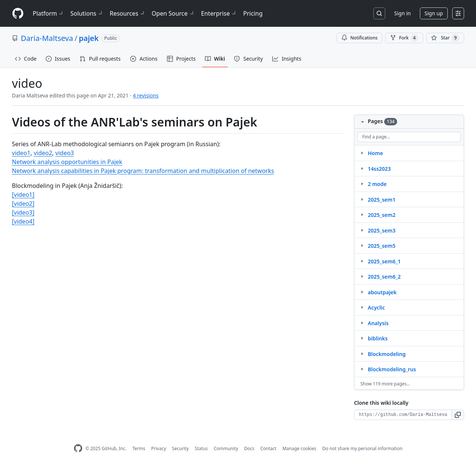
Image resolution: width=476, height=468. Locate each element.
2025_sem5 (382, 246)
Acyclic (376, 307)
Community (226, 448)
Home (375, 153)
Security (181, 448)
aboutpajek (382, 292)
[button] (458, 415)
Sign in (402, 13)
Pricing (253, 13)
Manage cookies (299, 448)
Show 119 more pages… (385, 384)
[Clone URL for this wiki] (403, 415)
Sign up (434, 13)
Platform (49, 13)
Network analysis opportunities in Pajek (67, 162)
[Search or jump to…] (379, 13)
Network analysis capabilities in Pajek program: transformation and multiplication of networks (143, 171)
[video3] (23, 212)
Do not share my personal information (363, 448)
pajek (89, 38)
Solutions (87, 13)
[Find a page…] (409, 137)
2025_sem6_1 (384, 261)
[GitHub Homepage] (78, 448)
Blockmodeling (387, 354)
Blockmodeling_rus (392, 369)
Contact (268, 448)
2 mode (377, 184)
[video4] (23, 221)
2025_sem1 (382, 200)
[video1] (23, 195)
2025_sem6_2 (384, 277)
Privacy (159, 448)
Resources (128, 13)
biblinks (378, 338)
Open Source (173, 13)
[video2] (23, 203)
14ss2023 (379, 169)
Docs (249, 448)
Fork (404, 38)
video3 (65, 153)
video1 (21, 153)
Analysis (378, 323)
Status (201, 448)
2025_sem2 (382, 215)
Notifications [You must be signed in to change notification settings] (359, 38)
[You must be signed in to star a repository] (445, 38)
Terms (139, 448)
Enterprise (219, 13)
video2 (43, 153)
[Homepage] (18, 14)
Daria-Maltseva (47, 38)
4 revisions (146, 95)
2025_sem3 (382, 230)
